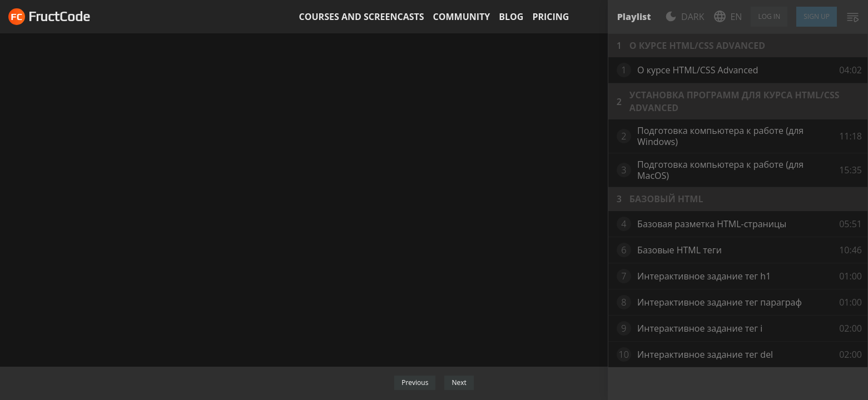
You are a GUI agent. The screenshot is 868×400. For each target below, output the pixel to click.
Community (462, 17)
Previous (415, 382)
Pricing (550, 17)
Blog (511, 17)
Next (459, 382)
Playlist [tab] (634, 17)
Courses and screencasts (362, 17)
